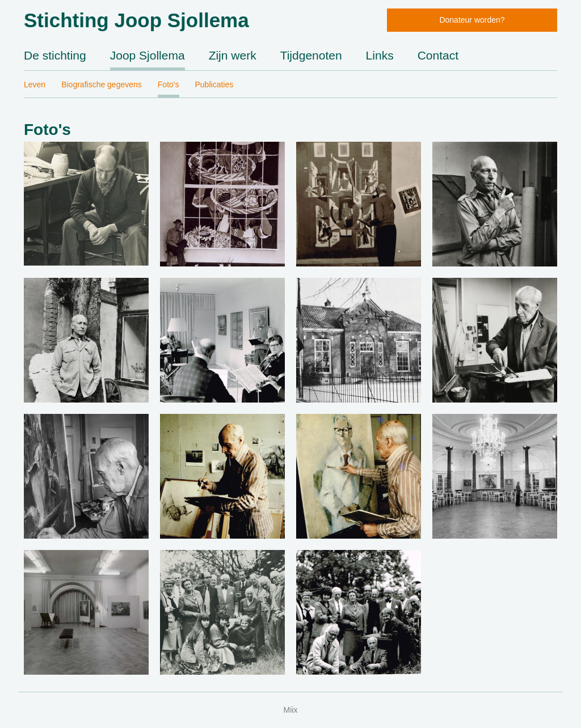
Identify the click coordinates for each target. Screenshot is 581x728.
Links (380, 55)
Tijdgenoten (311, 55)
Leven (35, 84)
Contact (438, 55)
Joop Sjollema (148, 55)
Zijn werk (233, 55)
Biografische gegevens (102, 84)
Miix (291, 710)
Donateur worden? (472, 20)
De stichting (55, 55)
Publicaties (214, 84)
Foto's (169, 84)
